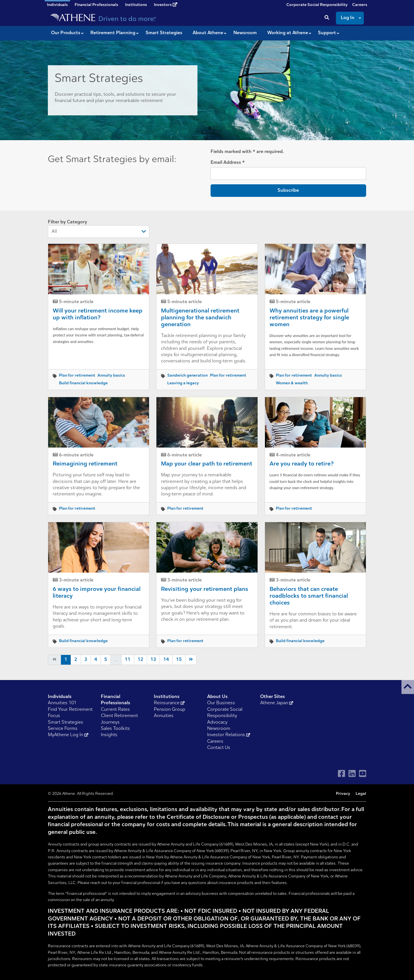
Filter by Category (99, 229)
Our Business (221, 703)
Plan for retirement (77, 376)
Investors (166, 5)
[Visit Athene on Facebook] (341, 774)
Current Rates (115, 710)
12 (140, 660)
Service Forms (63, 729)
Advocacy (217, 722)
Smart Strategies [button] (164, 33)
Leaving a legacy (183, 383)
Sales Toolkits (115, 729)
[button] (408, 687)
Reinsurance (169, 703)
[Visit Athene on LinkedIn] (352, 774)
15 (179, 660)
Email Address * (228, 163)
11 (128, 660)
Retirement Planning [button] (113, 33)
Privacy (343, 794)
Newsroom (219, 729)
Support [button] (327, 33)
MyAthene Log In (68, 735)
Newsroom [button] (245, 33)
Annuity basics (111, 376)
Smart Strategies (66, 722)
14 (166, 660)
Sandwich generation (187, 376)
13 (153, 660)
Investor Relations (229, 735)
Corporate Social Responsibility (317, 5)
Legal (361, 794)
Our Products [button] (66, 33)
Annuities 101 (62, 703)
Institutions (136, 5)
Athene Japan (277, 703)
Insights (109, 735)
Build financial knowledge (83, 383)
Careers (360, 5)
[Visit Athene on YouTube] (363, 774)
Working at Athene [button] (288, 33)
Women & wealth (292, 383)
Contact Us (219, 748)
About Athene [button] (208, 33)
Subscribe (288, 191)
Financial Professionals (96, 5)
